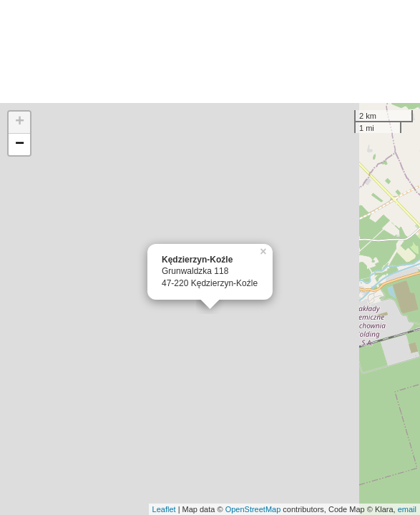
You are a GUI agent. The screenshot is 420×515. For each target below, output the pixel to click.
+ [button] (20, 122)
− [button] (20, 144)
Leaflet (164, 509)
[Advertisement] (210, 51)
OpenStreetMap (253, 509)
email (407, 509)
